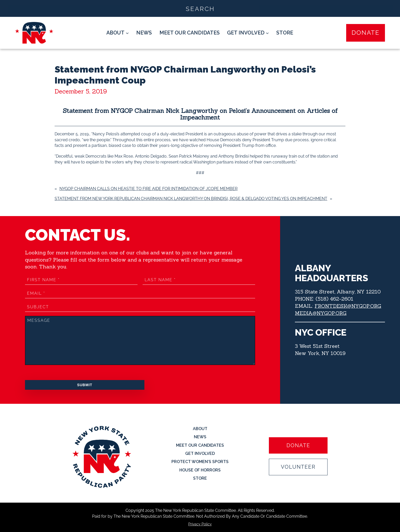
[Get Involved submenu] (248, 33)
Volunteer (298, 467)
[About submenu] (118, 33)
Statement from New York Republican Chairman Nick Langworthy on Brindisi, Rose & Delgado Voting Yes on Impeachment (191, 199)
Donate (366, 33)
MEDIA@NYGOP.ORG (321, 313)
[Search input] (200, 8)
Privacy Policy (200, 524)
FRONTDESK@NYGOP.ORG (348, 306)
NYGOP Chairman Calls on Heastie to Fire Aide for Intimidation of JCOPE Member (148, 189)
